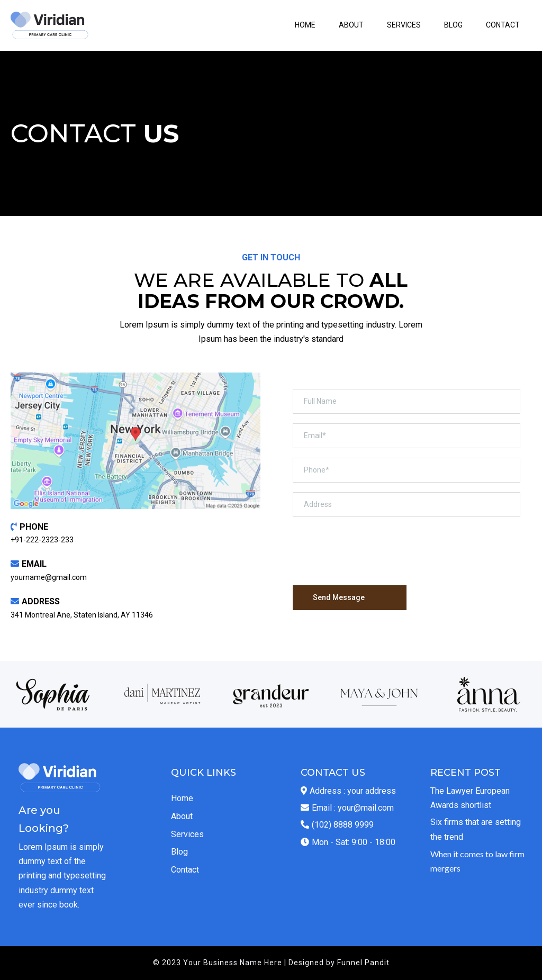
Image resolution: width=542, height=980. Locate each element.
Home (182, 798)
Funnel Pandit (363, 963)
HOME (305, 25)
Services (187, 834)
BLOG (453, 25)
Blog (179, 852)
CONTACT (503, 25)
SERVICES (404, 25)
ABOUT (351, 25)
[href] (135, 441)
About (182, 816)
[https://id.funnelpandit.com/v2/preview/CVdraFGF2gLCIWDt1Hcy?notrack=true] (50, 25)
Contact (185, 870)
